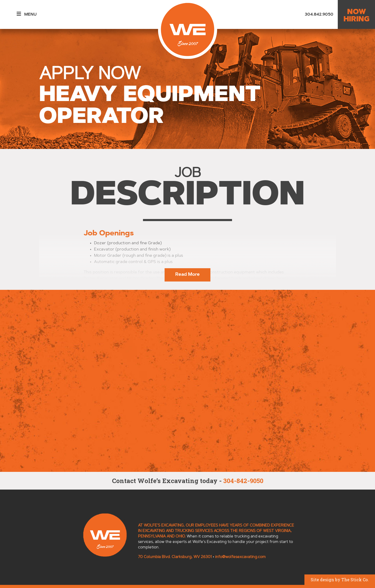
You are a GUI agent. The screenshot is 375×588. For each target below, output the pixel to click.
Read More (187, 275)
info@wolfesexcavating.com (240, 557)
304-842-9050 (243, 481)
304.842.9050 (319, 15)
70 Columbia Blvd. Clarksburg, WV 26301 (175, 557)
